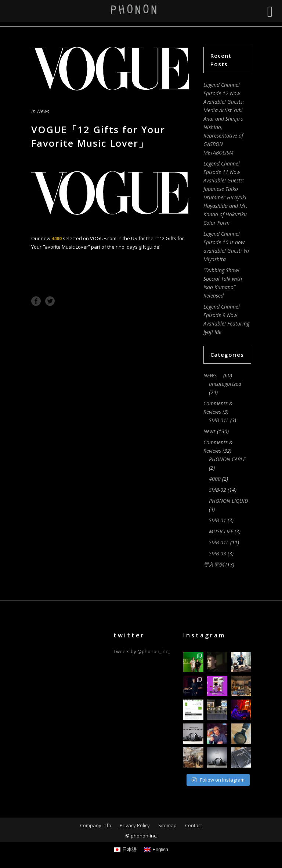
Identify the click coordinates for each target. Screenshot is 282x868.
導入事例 (214, 564)
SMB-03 (218, 553)
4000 (215, 479)
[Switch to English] (156, 849)
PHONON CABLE (227, 459)
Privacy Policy (135, 825)
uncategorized (225, 384)
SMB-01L (219, 420)
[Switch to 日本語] (125, 849)
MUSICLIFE (221, 531)
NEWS (213, 375)
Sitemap (167, 825)
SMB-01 (218, 520)
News (43, 111)
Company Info (96, 825)
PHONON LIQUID (228, 501)
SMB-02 (218, 490)
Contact (194, 825)
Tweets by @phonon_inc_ (142, 651)
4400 (57, 238)
